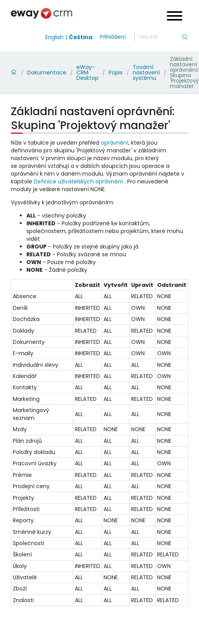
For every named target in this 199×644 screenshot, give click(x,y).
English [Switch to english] (55, 37)
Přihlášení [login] (113, 37)
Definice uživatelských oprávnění (78, 181)
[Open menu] (175, 17)
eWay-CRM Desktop (87, 73)
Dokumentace (47, 73)
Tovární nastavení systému (146, 73)
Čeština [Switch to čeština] (81, 37)
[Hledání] (161, 37)
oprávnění (115, 143)
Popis (116, 73)
